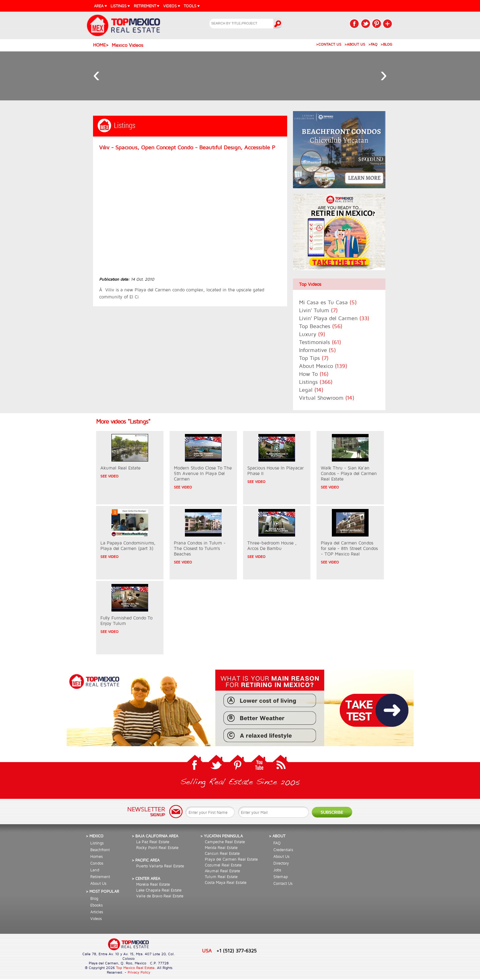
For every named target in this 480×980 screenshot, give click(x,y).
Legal (311, 390)
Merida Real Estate (221, 847)
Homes (97, 856)
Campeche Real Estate (225, 842)
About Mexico (323, 366)
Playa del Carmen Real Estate (231, 859)
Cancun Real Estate (222, 853)
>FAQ (373, 44)
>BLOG (386, 44)
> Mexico (95, 836)
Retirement (100, 877)
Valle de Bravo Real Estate (160, 896)
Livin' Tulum (318, 310)
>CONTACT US (329, 44)
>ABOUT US (355, 44)
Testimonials (320, 342)
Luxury (312, 334)
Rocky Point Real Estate (157, 847)
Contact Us (283, 883)
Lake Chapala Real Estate (159, 890)
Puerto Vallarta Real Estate (160, 866)
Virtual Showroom (327, 398)
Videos (96, 918)
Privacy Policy (139, 972)
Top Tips (314, 358)
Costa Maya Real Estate (226, 882)
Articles (97, 912)
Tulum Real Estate (221, 877)
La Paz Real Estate (153, 842)
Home (99, 45)
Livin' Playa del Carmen (334, 318)
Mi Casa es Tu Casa (328, 302)
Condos (97, 863)
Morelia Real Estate (153, 884)
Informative (317, 350)
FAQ (277, 843)
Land (95, 870)
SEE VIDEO (109, 476)
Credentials (283, 850)
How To (314, 374)
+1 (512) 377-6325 (236, 950)
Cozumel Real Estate (223, 865)
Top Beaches (321, 326)
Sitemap (281, 877)
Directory (281, 863)
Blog (94, 898)
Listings (316, 382)
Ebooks (97, 905)
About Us (98, 883)
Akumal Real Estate (222, 871)
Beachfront (100, 850)
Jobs (277, 870)
